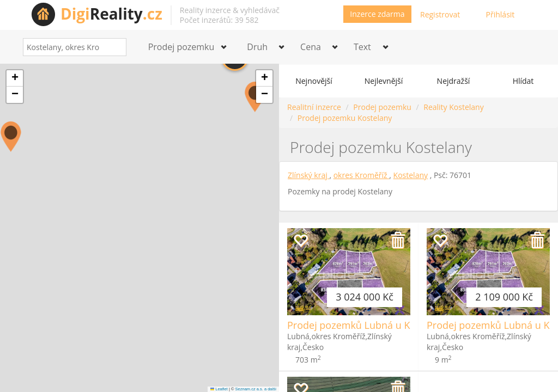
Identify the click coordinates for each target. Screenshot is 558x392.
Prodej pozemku (382, 107)
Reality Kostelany (453, 107)
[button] (11, 137)
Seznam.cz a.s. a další (256, 389)
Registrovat (440, 14)
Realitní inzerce (314, 107)
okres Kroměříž (362, 175)
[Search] (114, 47)
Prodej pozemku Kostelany (345, 118)
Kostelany (411, 175)
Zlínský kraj (308, 175)
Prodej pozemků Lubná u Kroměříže (369, 325)
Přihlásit (501, 14)
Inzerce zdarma (377, 14)
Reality (111, 14)
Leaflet (219, 389)
